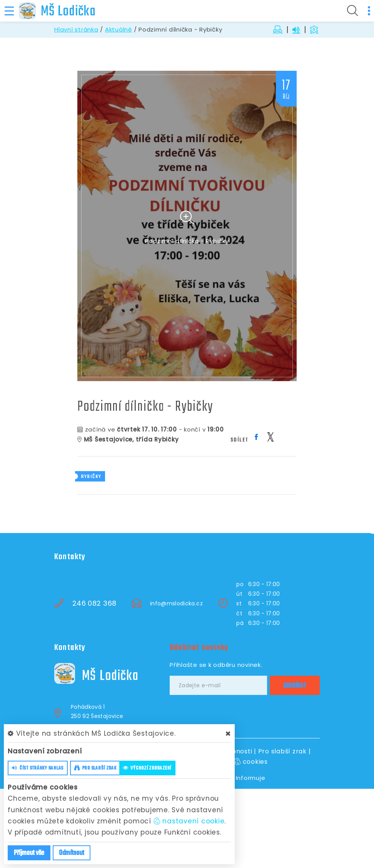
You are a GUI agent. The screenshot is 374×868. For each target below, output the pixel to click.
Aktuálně (119, 29)
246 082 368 (94, 603)
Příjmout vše (29, 853)
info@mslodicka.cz (176, 603)
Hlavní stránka (76, 29)
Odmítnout (72, 853)
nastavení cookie (189, 821)
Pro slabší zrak (282, 751)
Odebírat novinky (199, 648)
